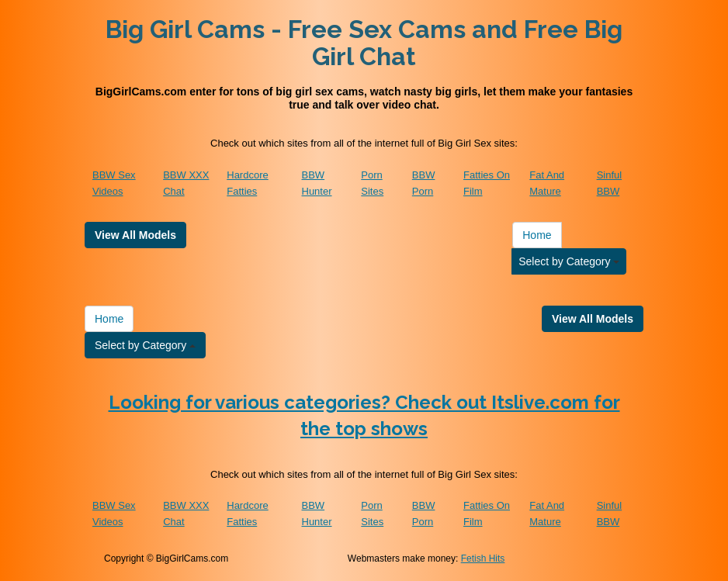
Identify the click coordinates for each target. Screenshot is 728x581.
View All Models (135, 235)
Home (537, 235)
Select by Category (569, 261)
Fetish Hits (483, 559)
